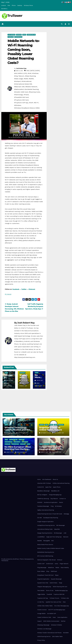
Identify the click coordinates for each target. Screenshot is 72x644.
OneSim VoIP (41, 564)
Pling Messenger (42, 568)
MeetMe (40, 541)
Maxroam (19, 35)
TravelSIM (11, 37)
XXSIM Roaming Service (44, 637)
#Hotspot (17, 81)
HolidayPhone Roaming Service (46, 525)
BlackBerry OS (55, 491)
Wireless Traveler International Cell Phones (49, 633)
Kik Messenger (58, 533)
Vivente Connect (42, 610)
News (24, 35)
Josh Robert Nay (21, 68)
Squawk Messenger (56, 579)
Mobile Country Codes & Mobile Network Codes (51, 548)
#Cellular (35, 73)
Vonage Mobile (41, 614)
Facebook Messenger (43, 506)
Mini (53, 541)
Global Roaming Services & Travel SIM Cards (50, 514)
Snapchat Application (43, 579)
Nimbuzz (60, 560)
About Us (55, 479)
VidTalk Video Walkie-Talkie (45, 606)
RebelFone (22, 440)
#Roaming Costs (34, 92)
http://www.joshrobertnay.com (25, 357)
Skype (57, 575)
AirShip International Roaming (61, 483)
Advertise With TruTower (44, 483)
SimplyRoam (25, 442)
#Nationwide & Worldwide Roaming (26, 89)
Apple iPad (48, 487)
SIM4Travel (54, 571)
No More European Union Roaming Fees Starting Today (18, 449)
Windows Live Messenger (44, 629)
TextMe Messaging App (61, 591)
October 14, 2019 (46, 433)
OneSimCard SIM (31, 35)
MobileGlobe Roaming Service (46, 552)
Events (61, 502)
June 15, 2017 (10, 452)
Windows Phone (28, 5)
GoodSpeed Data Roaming (51, 518)
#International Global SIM (23, 84)
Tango (60, 583)
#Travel (26, 95)
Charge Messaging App (55, 495)
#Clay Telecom (19, 76)
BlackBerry (4, 9)
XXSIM (37, 373)
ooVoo (56, 564)
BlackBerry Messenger (44, 491)
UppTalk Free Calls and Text (53, 602)
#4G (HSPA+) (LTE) (21, 73)
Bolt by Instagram (42, 495)
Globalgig (66, 514)
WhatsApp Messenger (43, 625)
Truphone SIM (18, 37)
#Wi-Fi (36, 103)
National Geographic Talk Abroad (46, 560)
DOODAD (40, 502)
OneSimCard (50, 564)
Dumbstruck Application (51, 502)
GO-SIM (40, 518)
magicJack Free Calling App (54, 537)
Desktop (20, 5)
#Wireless (18, 105)
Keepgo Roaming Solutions (45, 533)
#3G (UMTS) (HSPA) (33, 71)
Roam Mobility (9, 442)
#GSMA (31, 79)
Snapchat (22, 373)
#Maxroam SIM (19, 87)
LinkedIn (24, 352)
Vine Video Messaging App (61, 606)
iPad (9, 5)
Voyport (39, 621)
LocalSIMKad (41, 537)
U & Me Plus (41, 602)
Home (39, 479)
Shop (48, 571)
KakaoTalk (57, 529)
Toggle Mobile (41, 594)
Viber (64, 602)
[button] (62, 24)
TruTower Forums (54, 598)
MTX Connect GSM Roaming (45, 556)
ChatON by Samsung (43, 499)
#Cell (30, 73)
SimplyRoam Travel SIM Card (45, 575)
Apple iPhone (57, 487)
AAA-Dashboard (47, 479)
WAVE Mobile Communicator (51, 621)
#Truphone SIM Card (21, 100)
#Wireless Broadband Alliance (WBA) (27, 108)
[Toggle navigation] (69, 24)
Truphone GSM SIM (59, 594)
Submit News (53, 583)
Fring (52, 506)
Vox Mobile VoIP (52, 614)
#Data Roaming (30, 76)
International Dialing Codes (45, 529)
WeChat (63, 621)
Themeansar (5, 561)
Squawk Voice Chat (43, 583)
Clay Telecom (11, 35)
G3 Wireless (58, 506)
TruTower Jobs (65, 598)
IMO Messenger (61, 525)
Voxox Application (62, 617)
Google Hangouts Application (45, 522)
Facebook (16, 289)
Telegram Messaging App (44, 587)
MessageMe (47, 541)
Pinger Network (64, 564)
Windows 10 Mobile (56, 625)
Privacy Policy (41, 640)
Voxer (54, 617)
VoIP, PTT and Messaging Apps (57, 610)
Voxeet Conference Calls (44, 617)
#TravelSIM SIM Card (21, 97)
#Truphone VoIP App (21, 103)
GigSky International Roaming (46, 510)
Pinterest (32, 289)
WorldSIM (23, 444)
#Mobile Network (31, 87)
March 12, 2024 (11, 433)
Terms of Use (50, 591)
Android (4, 5)
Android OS (41, 487)
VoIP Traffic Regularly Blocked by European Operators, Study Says (34, 306)
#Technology (19, 95)
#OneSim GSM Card (21, 92)
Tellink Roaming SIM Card (60, 587)
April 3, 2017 (45, 452)
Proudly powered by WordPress (10, 559)
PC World (8, 294)
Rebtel (57, 568)
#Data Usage (19, 79)
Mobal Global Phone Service (45, 545)
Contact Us (63, 499)
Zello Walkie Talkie (57, 637)
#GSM (26, 79)
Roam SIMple (17, 442)
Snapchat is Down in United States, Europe (51, 429)
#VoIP (31, 103)
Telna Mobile (41, 591)
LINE (65, 533)
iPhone (14, 5)
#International (26, 81)
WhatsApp (53, 444)
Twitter (24, 289)
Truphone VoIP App (43, 598)
